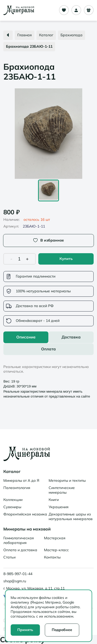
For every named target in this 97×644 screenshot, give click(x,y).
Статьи (9, 557)
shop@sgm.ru (15, 581)
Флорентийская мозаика (25, 514)
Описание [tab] (26, 337)
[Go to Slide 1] (48, 190)
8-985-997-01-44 (18, 574)
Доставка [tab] (71, 337)
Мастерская (55, 538)
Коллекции (13, 500)
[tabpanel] (48, 378)
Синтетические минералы (62, 490)
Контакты (52, 557)
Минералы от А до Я (21, 480)
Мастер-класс (56, 550)
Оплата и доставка (20, 550)
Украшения (59, 507)
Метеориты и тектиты (67, 480)
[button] (48, 134)
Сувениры (12, 507)
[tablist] (48, 343)
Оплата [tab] (48, 349)
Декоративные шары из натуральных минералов (71, 516)
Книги (54, 500)
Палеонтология (17, 488)
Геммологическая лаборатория (19, 540)
